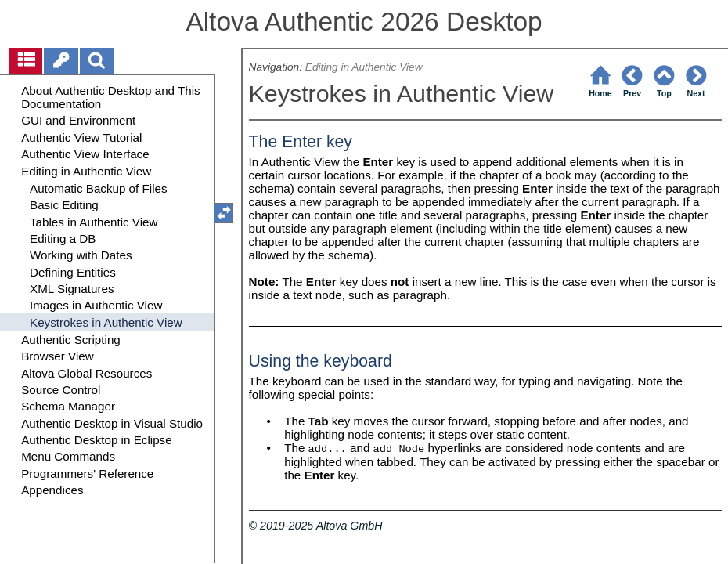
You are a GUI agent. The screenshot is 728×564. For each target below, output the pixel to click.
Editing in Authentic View (364, 67)
